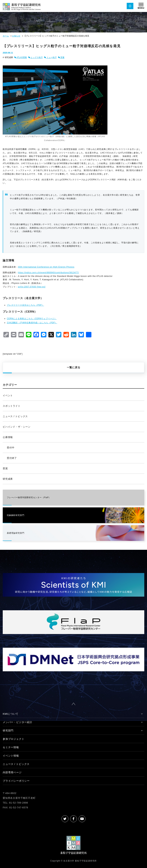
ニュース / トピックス (15, 416)
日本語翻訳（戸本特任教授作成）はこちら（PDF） (32, 323)
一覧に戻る (74, 367)
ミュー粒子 (50, 57)
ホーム (6, 36)
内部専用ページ (12, 772)
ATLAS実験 (21, 57)
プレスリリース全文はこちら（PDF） (25, 305)
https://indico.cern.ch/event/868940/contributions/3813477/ (49, 273)
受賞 (5, 468)
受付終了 (12, 458)
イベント (8, 395)
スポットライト (12, 406)
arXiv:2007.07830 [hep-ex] (32, 287)
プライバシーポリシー (16, 781)
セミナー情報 (11, 747)
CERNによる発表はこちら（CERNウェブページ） (32, 319)
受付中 (11, 448)
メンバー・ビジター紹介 (18, 722)
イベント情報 (11, 756)
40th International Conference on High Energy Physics (46, 267)
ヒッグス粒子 (36, 57)
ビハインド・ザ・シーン (17, 427)
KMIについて (11, 714)
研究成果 (8, 479)
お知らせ (16, 36)
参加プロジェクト (13, 739)
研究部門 (8, 731)
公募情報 (8, 437)
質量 (61, 57)
